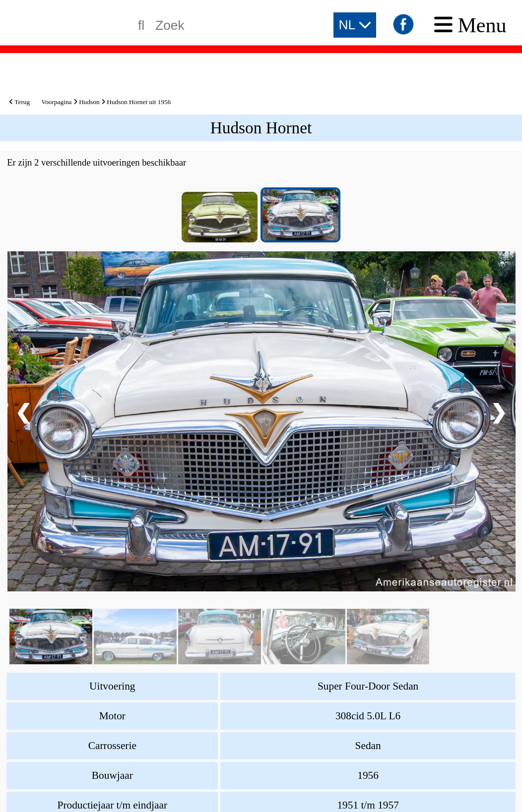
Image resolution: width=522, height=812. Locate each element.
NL (355, 25)
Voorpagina (56, 102)
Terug (19, 102)
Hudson (89, 102)
